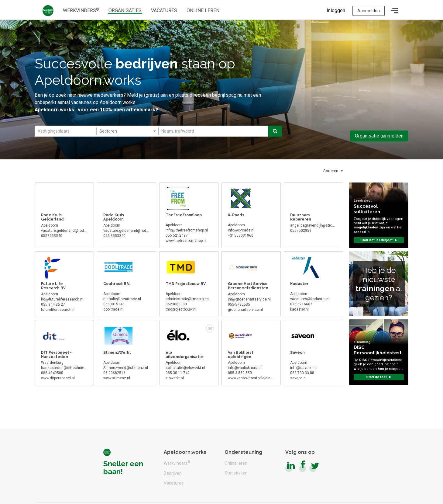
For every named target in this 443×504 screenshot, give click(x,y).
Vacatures (174, 483)
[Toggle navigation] (394, 10)
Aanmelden (368, 10)
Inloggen (335, 10)
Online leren (236, 463)
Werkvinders (177, 463)
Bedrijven (173, 473)
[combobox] (127, 134)
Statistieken (236, 473)
